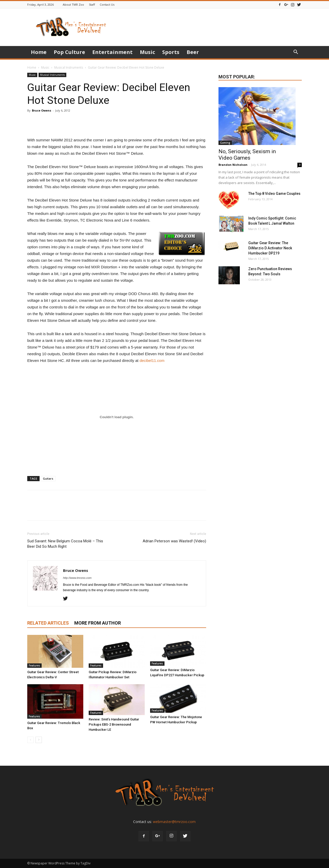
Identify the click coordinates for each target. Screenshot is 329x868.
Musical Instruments (69, 67)
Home (39, 52)
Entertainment (112, 52)
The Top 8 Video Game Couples (274, 194)
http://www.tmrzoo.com (77, 578)
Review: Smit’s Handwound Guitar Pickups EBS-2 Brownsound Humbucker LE (114, 724)
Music (147, 52)
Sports (171, 52)
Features (34, 665)
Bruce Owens (42, 110)
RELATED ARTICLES (48, 623)
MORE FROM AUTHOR (98, 623)
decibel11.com (152, 360)
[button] (296, 53)
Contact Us (107, 4)
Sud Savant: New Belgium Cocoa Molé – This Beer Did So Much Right (65, 544)
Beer (193, 52)
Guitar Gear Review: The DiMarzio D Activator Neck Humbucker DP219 (270, 248)
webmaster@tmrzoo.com (174, 822)
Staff (92, 4)
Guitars (48, 478)
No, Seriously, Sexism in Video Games (247, 155)
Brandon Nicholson (233, 165)
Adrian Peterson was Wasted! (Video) (174, 541)
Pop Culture (69, 52)
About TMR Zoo (73, 4)
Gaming (225, 143)
